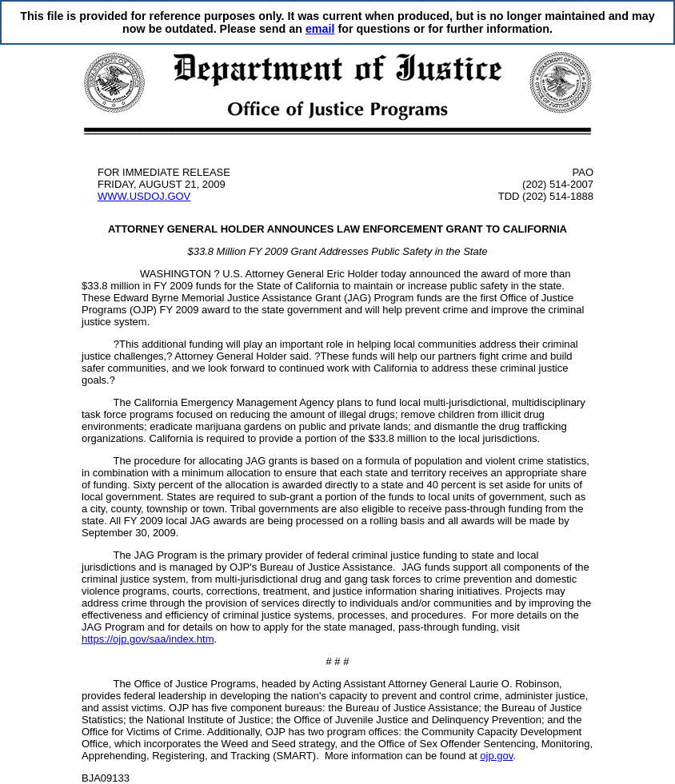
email (320, 29)
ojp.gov (496, 756)
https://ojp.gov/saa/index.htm (148, 639)
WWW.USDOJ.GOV (144, 196)
